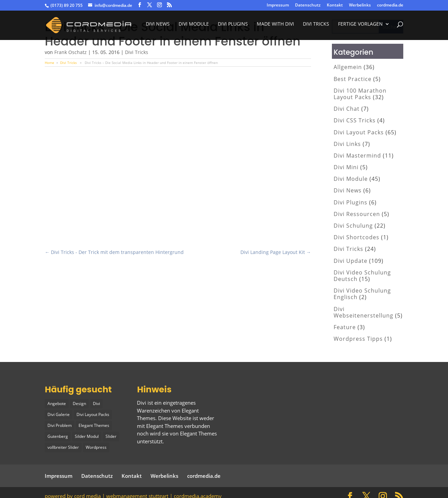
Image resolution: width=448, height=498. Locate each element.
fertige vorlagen (360, 27)
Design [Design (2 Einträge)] (79, 403)
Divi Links (347, 144)
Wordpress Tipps (358, 339)
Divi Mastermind (357, 156)
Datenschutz (308, 5)
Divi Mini (346, 167)
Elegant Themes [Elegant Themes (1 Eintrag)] (94, 424)
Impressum (278, 5)
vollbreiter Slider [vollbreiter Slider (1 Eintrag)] (63, 445)
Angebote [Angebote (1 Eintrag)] (57, 403)
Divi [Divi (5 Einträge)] (96, 403)
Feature (345, 327)
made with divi (275, 27)
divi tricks (316, 27)
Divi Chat (347, 109)
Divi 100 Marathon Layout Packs (360, 94)
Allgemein (348, 67)
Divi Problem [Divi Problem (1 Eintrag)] (60, 424)
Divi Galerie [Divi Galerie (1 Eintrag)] (59, 414)
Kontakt (335, 5)
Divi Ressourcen (357, 214)
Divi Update (351, 261)
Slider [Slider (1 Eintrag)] (111, 435)
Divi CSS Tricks (355, 120)
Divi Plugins (233, 27)
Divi (142, 403)
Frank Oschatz (71, 52)
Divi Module (194, 27)
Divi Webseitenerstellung (363, 312)
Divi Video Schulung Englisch (362, 294)
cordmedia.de (390, 5)
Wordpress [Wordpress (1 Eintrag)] (96, 445)
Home (50, 63)
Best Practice (353, 79)
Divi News (158, 27)
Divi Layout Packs (359, 132)
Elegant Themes (198, 433)
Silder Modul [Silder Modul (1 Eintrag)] (87, 435)
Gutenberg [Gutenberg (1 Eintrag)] (58, 435)
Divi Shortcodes (356, 237)
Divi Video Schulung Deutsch (362, 276)
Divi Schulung (353, 226)
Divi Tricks (137, 52)
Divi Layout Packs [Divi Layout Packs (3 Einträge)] (93, 414)
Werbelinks (360, 5)
